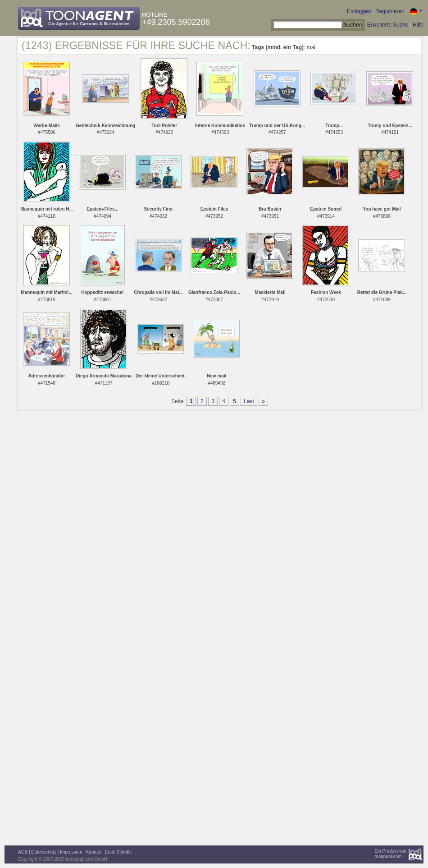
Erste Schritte (118, 852)
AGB (23, 852)
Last (249, 401)
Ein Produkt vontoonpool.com (390, 854)
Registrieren (390, 11)
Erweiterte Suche (388, 25)
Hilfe (418, 25)
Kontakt (94, 852)
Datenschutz (44, 852)
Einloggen (359, 11)
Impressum (71, 852)
